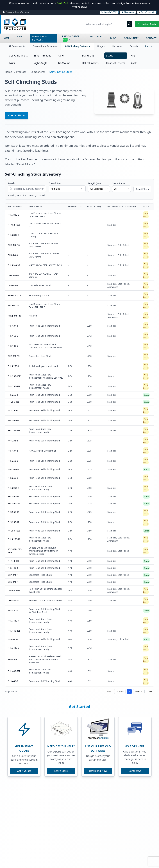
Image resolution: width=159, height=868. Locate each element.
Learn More (61, 771)
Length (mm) (95, 183)
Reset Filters (142, 189)
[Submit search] (129, 24)
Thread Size (55, 183)
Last (150, 691)
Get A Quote (24, 771)
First (109, 691)
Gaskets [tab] (134, 46)
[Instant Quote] (147, 24)
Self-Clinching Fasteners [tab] (77, 46)
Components (38, 72)
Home (9, 72)
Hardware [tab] (117, 46)
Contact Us (17, 115)
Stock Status (119, 183)
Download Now (98, 771)
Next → (139, 691)
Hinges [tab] (101, 46)
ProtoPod (63, 3)
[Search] (107, 24)
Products (21, 72)
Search (11, 183)
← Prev (120, 691)
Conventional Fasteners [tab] (45, 46)
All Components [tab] (17, 46)
